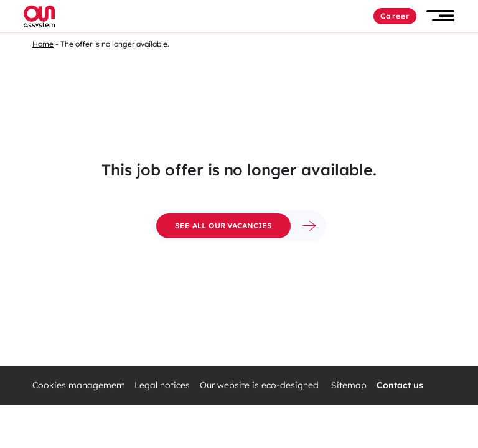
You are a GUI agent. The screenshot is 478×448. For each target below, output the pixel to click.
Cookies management (78, 385)
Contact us (400, 385)
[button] (440, 16)
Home (43, 44)
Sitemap (349, 385)
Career (395, 16)
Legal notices (162, 385)
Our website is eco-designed (260, 385)
